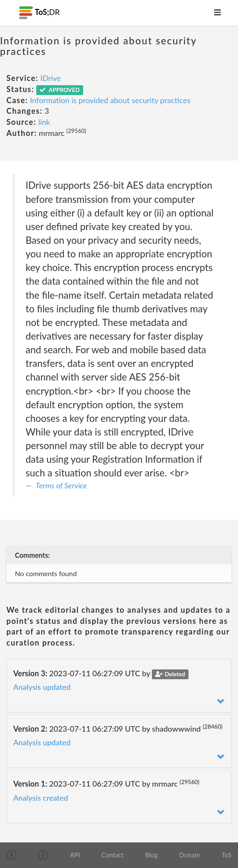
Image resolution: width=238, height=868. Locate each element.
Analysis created (41, 798)
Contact (113, 855)
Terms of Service (61, 485)
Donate (190, 855)
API (75, 855)
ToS (227, 855)
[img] (12, 855)
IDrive (51, 78)
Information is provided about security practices (110, 100)
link (44, 122)
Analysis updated (42, 687)
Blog (151, 855)
